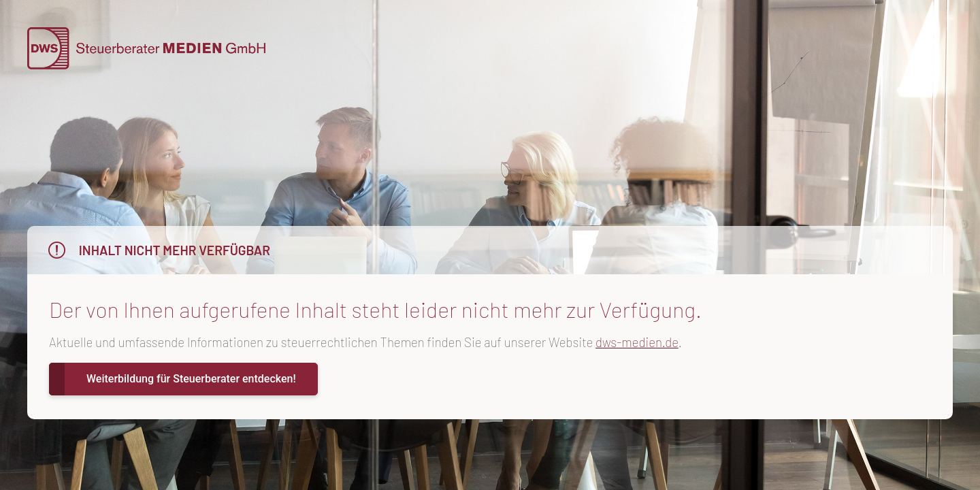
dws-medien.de (637, 342)
